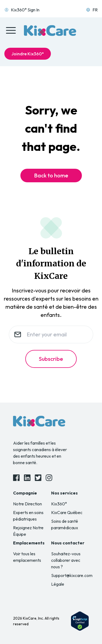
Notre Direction (27, 504)
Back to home (51, 175)
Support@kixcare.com (72, 575)
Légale (58, 584)
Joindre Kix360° (28, 54)
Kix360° (59, 504)
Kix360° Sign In (22, 10)
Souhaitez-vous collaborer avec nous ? (66, 560)
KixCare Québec (67, 512)
